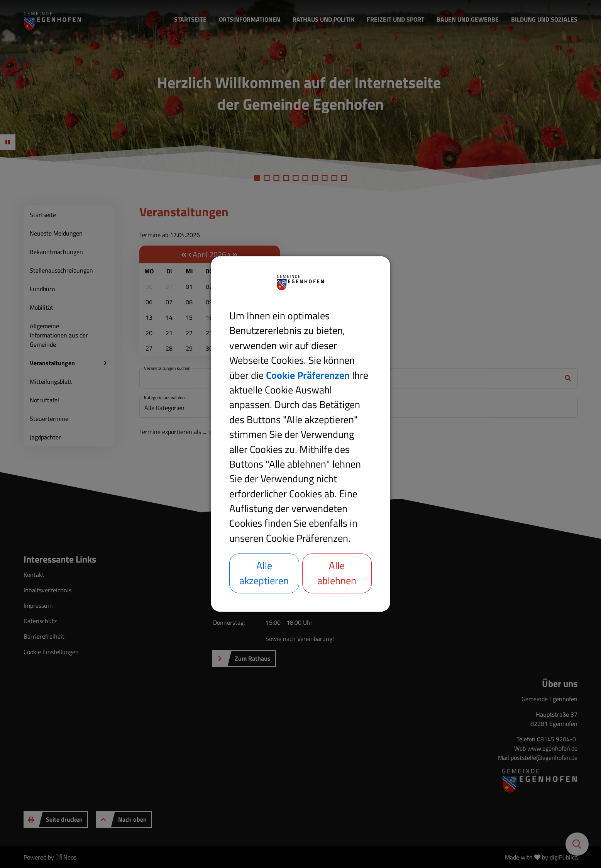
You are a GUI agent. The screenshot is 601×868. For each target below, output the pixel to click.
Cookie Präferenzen (308, 375)
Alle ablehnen (337, 573)
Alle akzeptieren (264, 573)
